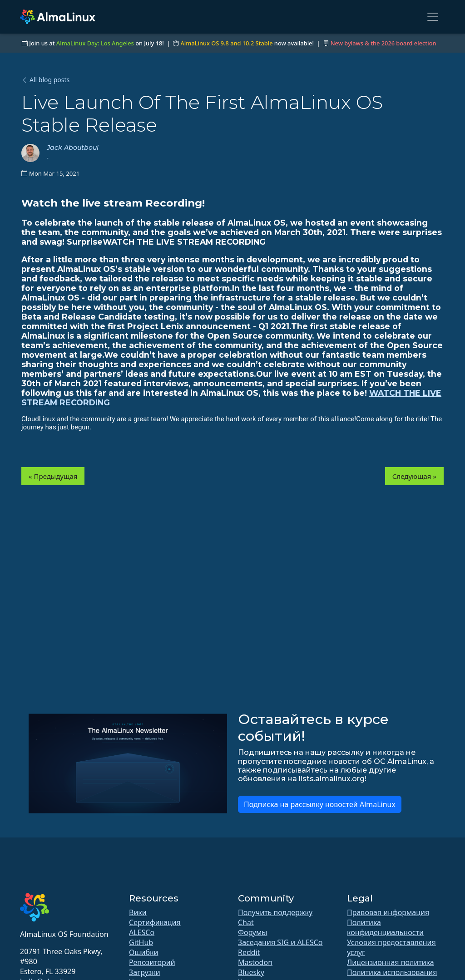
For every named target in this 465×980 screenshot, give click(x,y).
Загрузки (145, 972)
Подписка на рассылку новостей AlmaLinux (320, 804)
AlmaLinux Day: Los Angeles (95, 43)
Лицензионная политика (391, 962)
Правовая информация (388, 912)
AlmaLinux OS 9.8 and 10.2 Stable (226, 43)
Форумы (252, 932)
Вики (138, 912)
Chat (246, 922)
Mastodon (255, 962)
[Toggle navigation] (433, 17)
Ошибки (143, 952)
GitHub (141, 942)
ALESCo (142, 932)
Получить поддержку (275, 912)
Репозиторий (152, 962)
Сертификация (155, 922)
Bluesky (251, 972)
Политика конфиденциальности (385, 927)
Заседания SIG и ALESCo (280, 942)
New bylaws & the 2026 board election (383, 43)
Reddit (249, 952)
